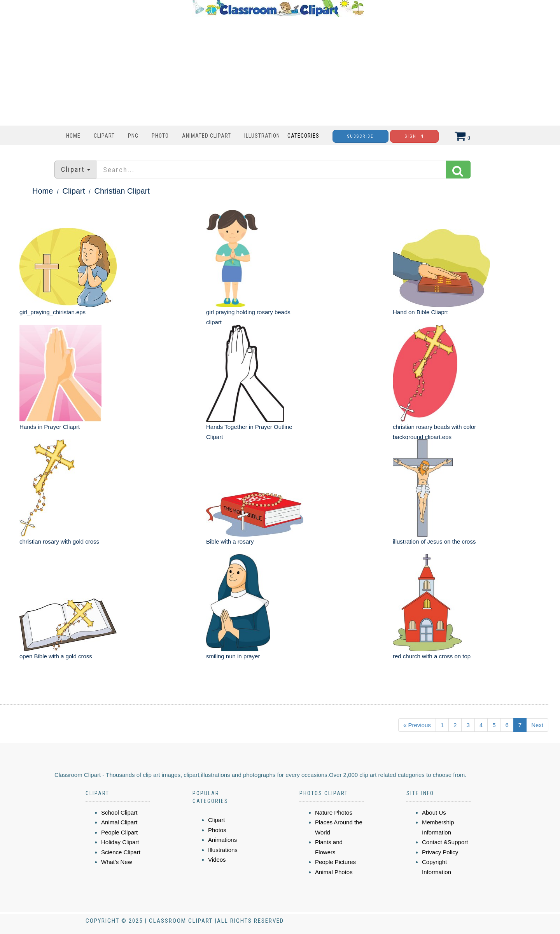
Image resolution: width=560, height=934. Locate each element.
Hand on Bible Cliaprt (420, 312)
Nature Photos (334, 812)
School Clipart (119, 812)
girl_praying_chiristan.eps (52, 312)
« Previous (417, 725)
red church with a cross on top (432, 656)
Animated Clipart (206, 136)
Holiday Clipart (120, 842)
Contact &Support (445, 842)
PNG (133, 136)
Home (73, 136)
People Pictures (335, 862)
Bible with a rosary (230, 541)
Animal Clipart (119, 822)
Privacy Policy (440, 852)
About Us (434, 812)
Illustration (262, 136)
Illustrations (223, 850)
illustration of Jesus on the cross (434, 541)
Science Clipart (121, 852)
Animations (222, 840)
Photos (217, 830)
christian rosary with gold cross (59, 541)
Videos (217, 860)
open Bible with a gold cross (56, 656)
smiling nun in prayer (233, 656)
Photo (160, 136)
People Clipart (119, 832)
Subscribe (360, 136)
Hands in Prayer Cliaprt (50, 427)
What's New (117, 862)
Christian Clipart (122, 191)
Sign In (414, 136)
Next (537, 725)
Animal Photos (334, 872)
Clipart (104, 136)
